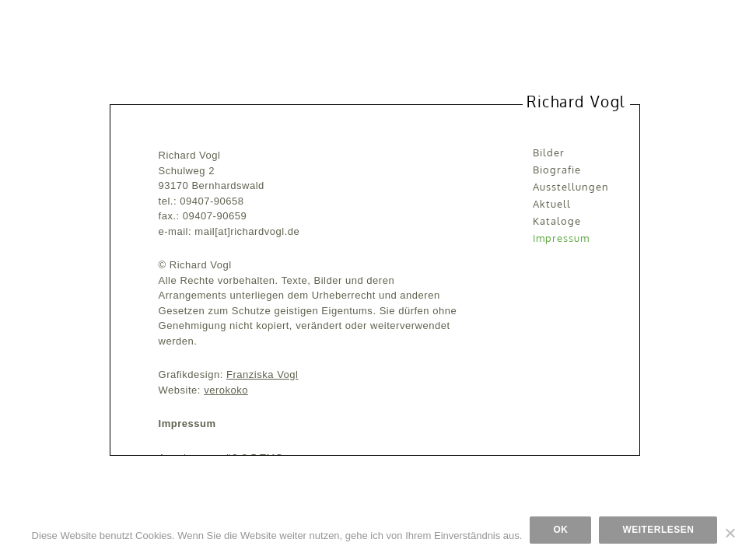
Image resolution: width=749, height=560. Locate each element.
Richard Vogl (576, 101)
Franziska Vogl (262, 374)
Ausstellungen (571, 187)
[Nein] (730, 533)
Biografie (557, 170)
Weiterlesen (658, 530)
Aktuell (552, 204)
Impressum (561, 238)
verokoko (226, 390)
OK (560, 530)
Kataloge (557, 221)
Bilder (549, 152)
